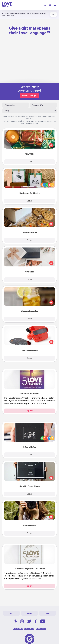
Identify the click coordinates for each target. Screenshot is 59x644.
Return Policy (41, 629)
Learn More (10, 15)
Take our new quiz (30, 96)
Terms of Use (18, 629)
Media (30, 613)
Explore (30, 411)
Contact (48, 613)
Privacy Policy (29, 629)
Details (29, 162)
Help (11, 613)
